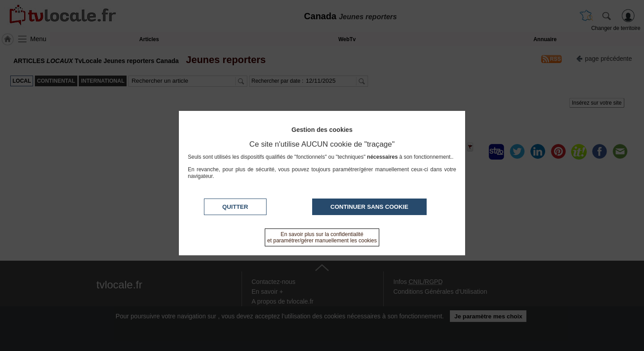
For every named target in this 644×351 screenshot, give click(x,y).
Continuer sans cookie (369, 207)
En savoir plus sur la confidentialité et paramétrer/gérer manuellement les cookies (322, 237)
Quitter (235, 207)
